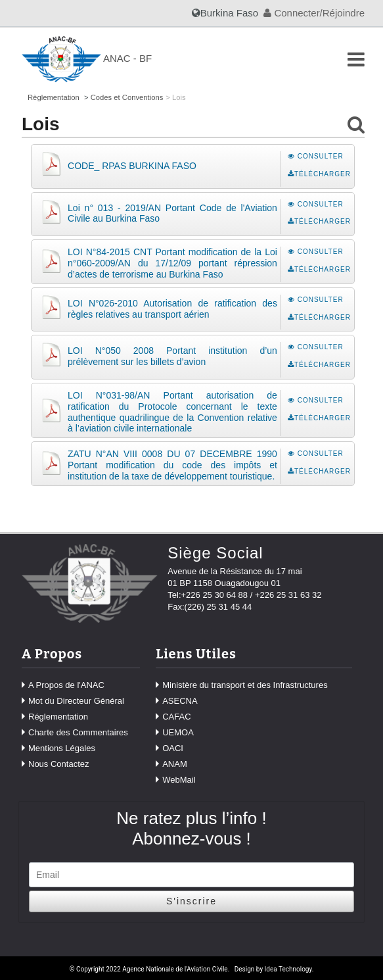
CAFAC (176, 717)
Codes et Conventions (127, 97)
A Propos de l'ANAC (66, 685)
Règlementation (54, 97)
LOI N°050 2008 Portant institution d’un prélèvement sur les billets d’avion (172, 356)
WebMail (179, 780)
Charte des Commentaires (78, 732)
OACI (173, 748)
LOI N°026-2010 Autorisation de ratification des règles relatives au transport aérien (172, 309)
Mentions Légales (62, 748)
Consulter (316, 156)
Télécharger (319, 174)
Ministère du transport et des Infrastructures (245, 685)
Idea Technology (288, 969)
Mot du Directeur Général (76, 701)
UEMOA (178, 732)
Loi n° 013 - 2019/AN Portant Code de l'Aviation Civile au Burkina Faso (172, 213)
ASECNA (180, 701)
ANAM (175, 764)
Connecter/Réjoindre (314, 13)
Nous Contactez (59, 764)
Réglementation (58, 717)
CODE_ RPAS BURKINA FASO (132, 166)
